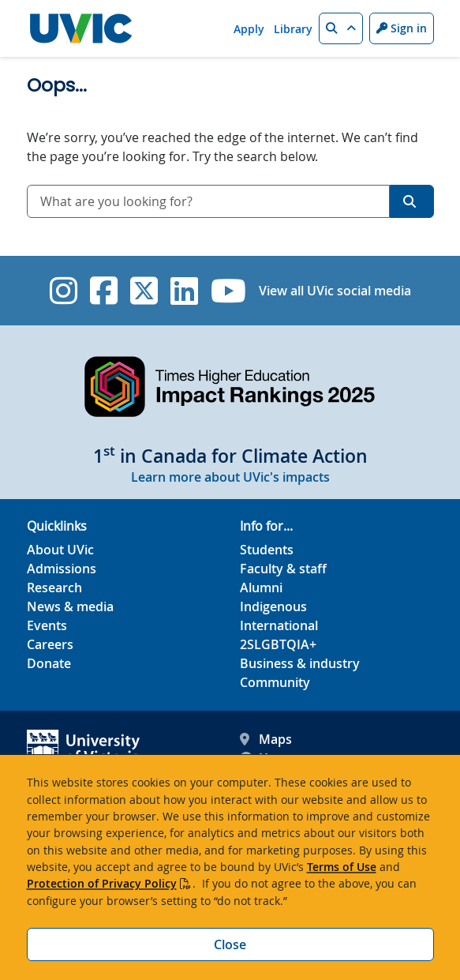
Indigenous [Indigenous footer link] (273, 606)
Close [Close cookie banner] (230, 944)
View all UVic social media (335, 291)
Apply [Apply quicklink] (249, 29)
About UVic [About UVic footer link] (60, 550)
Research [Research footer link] (54, 588)
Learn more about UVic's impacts (230, 477)
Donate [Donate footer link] (49, 663)
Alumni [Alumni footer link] (261, 588)
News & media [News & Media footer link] (70, 606)
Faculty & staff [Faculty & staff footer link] (283, 569)
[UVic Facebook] (104, 291)
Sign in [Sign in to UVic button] (402, 28)
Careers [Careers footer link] (50, 644)
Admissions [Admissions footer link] (62, 569)
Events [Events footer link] (47, 625)
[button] (341, 28)
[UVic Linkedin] (184, 291)
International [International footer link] (279, 625)
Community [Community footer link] (275, 682)
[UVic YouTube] (228, 291)
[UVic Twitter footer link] (144, 291)
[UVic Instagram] (64, 291)
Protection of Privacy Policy (102, 883)
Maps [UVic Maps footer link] (266, 739)
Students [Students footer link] (267, 550)
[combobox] (208, 201)
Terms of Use (342, 867)
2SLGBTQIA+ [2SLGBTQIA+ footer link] (278, 644)
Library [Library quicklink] (293, 29)
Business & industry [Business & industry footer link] (300, 663)
